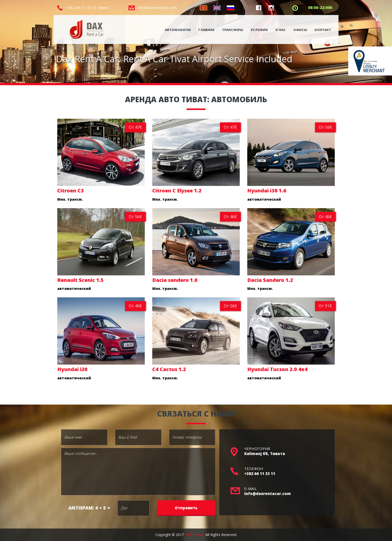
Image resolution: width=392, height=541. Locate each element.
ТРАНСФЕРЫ (232, 30)
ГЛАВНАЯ (206, 30)
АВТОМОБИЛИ (178, 30)
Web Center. (195, 535)
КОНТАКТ (323, 30)
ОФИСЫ (300, 30)
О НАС (280, 30)
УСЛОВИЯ (259, 30)
